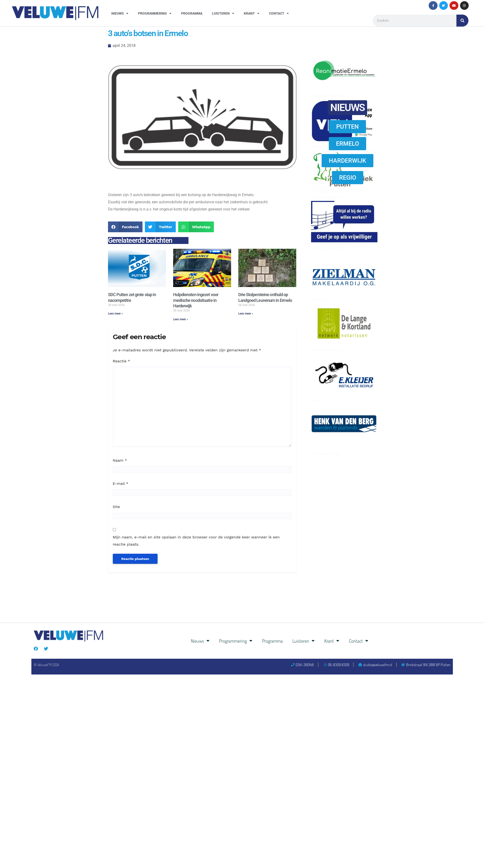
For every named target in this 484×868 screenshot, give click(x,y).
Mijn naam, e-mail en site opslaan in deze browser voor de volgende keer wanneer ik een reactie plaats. (196, 541)
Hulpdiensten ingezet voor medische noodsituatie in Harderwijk (196, 300)
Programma (192, 13)
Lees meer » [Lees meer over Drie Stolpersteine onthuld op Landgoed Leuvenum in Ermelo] (246, 314)
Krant (252, 13)
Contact (279, 13)
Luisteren (223, 13)
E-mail (121, 484)
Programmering (155, 13)
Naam (120, 460)
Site (116, 507)
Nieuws (120, 13)
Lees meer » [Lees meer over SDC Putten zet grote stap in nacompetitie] (115, 314)
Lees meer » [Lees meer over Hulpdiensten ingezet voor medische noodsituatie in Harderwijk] (181, 319)
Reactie (121, 361)
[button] (125, 227)
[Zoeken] (462, 21)
